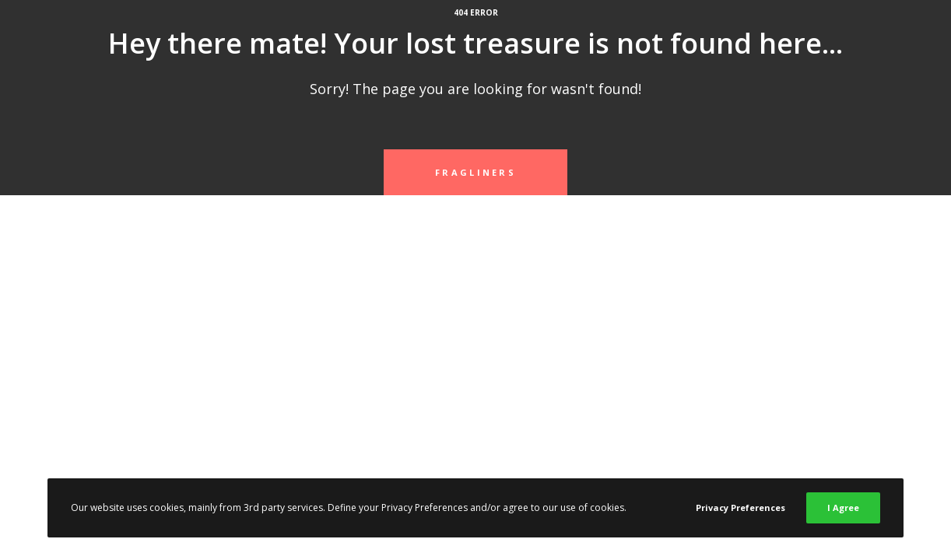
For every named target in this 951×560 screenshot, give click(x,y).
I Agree (843, 507)
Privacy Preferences (740, 507)
